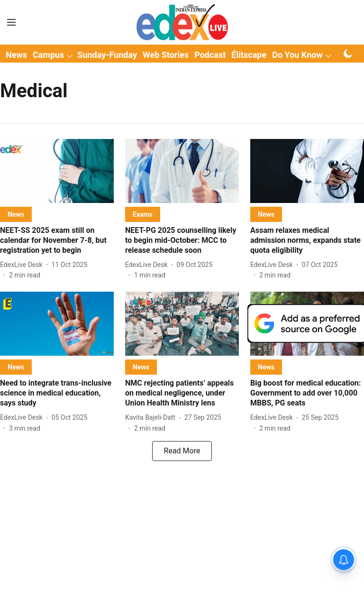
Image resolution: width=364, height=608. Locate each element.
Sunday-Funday (107, 55)
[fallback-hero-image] (57, 171)
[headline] (57, 240)
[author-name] (23, 265)
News (16, 55)
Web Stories (166, 55)
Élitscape (249, 55)
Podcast (210, 55)
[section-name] (16, 214)
